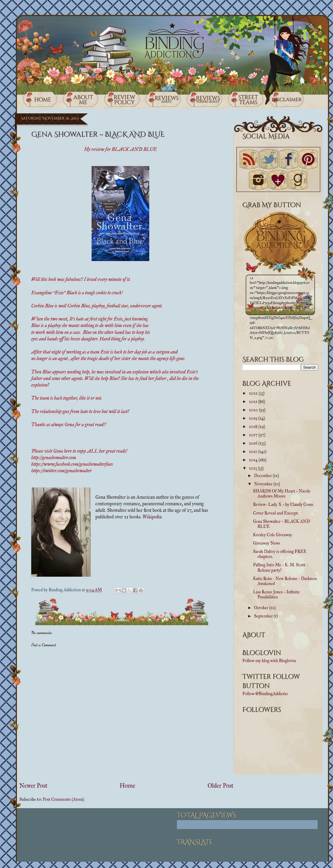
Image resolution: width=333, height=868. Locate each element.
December (264, 476)
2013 (253, 468)
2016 (253, 443)
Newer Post (33, 786)
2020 (254, 410)
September (264, 616)
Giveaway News (267, 543)
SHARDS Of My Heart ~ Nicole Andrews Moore (282, 494)
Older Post (220, 786)
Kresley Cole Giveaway (272, 535)
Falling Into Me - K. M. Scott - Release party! (281, 567)
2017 (254, 435)
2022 (254, 393)
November (264, 484)
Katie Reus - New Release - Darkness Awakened (285, 581)
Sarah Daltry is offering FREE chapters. (280, 554)
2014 (254, 460)
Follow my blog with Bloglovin (269, 661)
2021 (253, 401)
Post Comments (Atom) (63, 799)
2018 (254, 426)
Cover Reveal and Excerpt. (276, 513)
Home (127, 786)
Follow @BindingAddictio (265, 694)
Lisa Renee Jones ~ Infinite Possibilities (276, 594)
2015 (253, 451)
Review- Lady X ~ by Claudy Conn (283, 504)
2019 (254, 418)
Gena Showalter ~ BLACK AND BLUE (281, 524)
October (262, 608)
